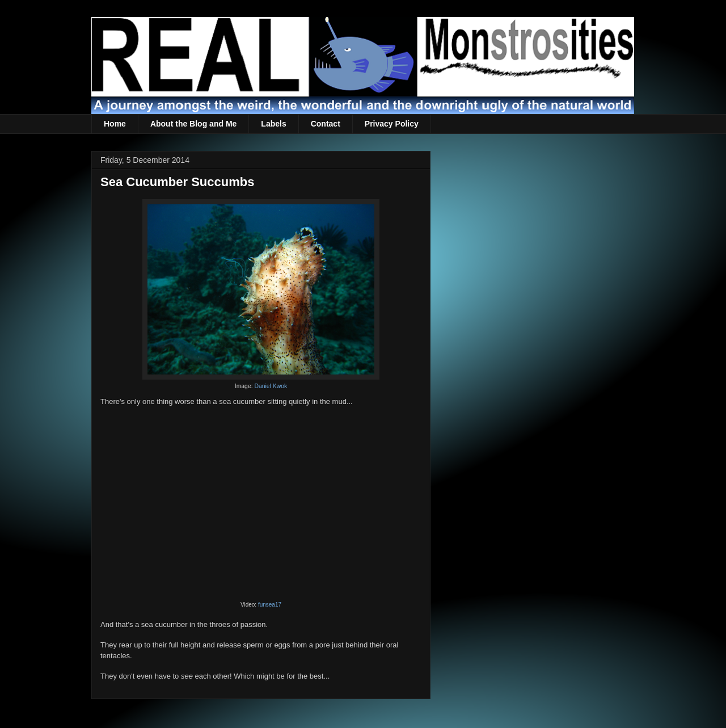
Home (115, 124)
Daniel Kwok (271, 386)
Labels (273, 124)
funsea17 (270, 605)
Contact (326, 124)
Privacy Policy (392, 124)
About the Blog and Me (193, 124)
